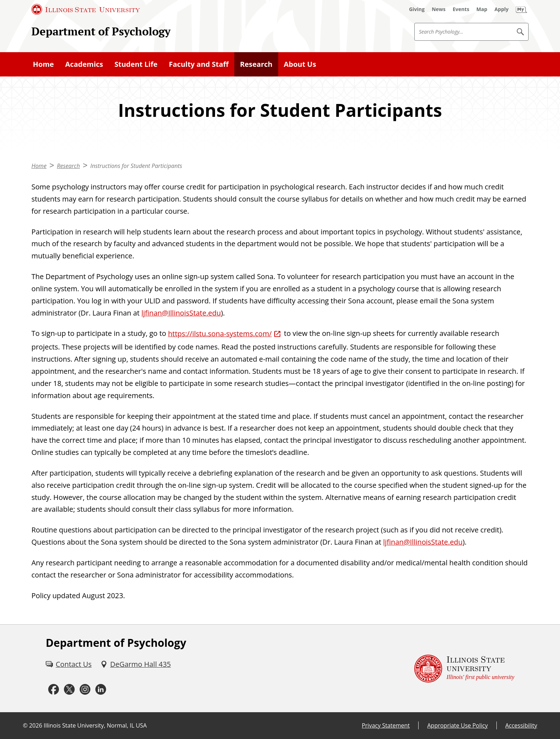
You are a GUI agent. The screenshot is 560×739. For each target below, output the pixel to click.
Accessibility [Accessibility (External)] (521, 725)
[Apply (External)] (501, 9)
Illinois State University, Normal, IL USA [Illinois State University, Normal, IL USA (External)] (95, 725)
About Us (300, 64)
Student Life (136, 64)
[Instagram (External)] (85, 690)
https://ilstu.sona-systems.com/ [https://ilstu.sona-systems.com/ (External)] (220, 334)
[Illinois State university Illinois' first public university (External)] (464, 668)
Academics (84, 64)
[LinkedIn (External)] (101, 690)
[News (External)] (439, 9)
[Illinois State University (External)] (86, 9)
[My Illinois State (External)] (521, 9)
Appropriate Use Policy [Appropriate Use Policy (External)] (457, 725)
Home (43, 64)
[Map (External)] (482, 9)
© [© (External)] (25, 725)
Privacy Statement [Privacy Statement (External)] (386, 725)
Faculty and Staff (199, 64)
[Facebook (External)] (54, 690)
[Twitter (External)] (69, 690)
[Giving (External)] (417, 9)
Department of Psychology (101, 31)
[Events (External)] (461, 9)
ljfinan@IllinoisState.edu (181, 313)
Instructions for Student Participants (136, 166)
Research (256, 64)
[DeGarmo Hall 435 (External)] (136, 664)
